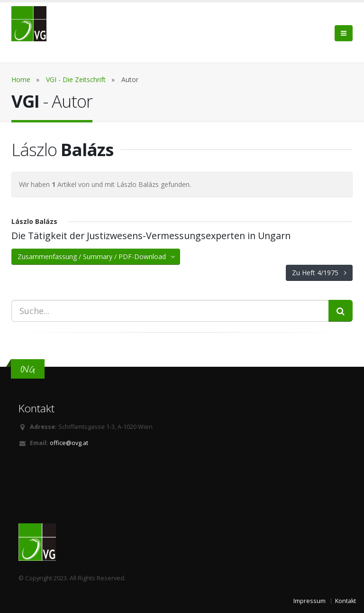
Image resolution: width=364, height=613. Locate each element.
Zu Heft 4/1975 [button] (319, 273)
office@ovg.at (69, 443)
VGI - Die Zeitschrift (76, 79)
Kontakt (346, 601)
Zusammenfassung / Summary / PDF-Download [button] (97, 256)
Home (21, 79)
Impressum (309, 601)
